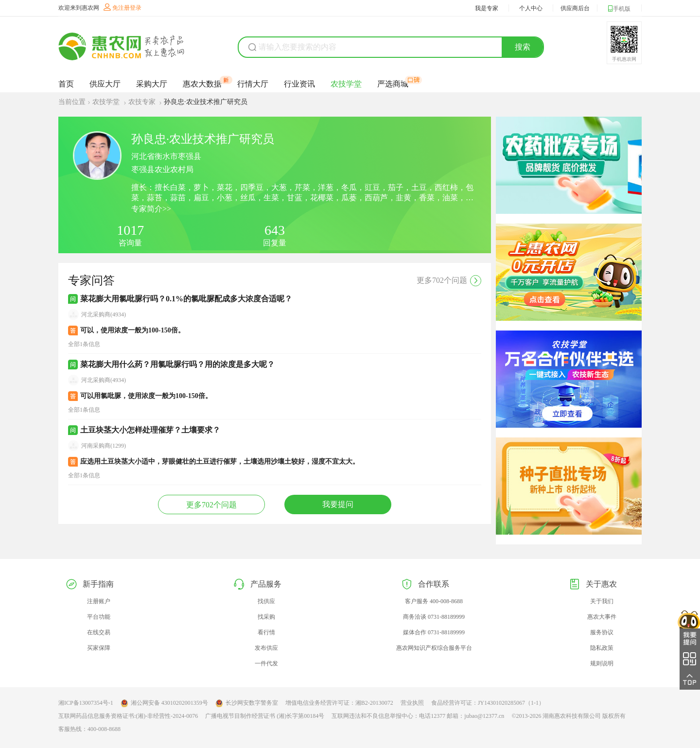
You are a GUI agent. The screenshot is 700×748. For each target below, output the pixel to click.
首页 (66, 84)
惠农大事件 (602, 617)
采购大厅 (152, 84)
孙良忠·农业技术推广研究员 (206, 102)
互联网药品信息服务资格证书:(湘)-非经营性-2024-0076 (128, 716)
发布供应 (266, 648)
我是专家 (487, 8)
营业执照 (412, 703)
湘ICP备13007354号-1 (86, 703)
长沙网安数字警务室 (247, 703)
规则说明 (602, 663)
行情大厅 (253, 84)
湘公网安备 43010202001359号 (164, 703)
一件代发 (266, 663)
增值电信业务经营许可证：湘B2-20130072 (339, 703)
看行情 (266, 632)
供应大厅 (105, 84)
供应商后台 (575, 8)
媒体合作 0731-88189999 (434, 632)
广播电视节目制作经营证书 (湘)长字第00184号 (265, 716)
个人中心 (531, 8)
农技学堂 (346, 84)
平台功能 (99, 617)
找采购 (266, 617)
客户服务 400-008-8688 (434, 601)
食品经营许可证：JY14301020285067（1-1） (488, 703)
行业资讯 (299, 84)
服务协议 (602, 632)
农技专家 (143, 102)
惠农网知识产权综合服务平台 (434, 648)
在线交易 (99, 632)
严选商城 (393, 84)
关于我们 (602, 601)
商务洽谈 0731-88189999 (434, 617)
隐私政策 (602, 648)
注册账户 (99, 601)
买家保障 (99, 648)
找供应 (266, 601)
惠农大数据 (202, 84)
